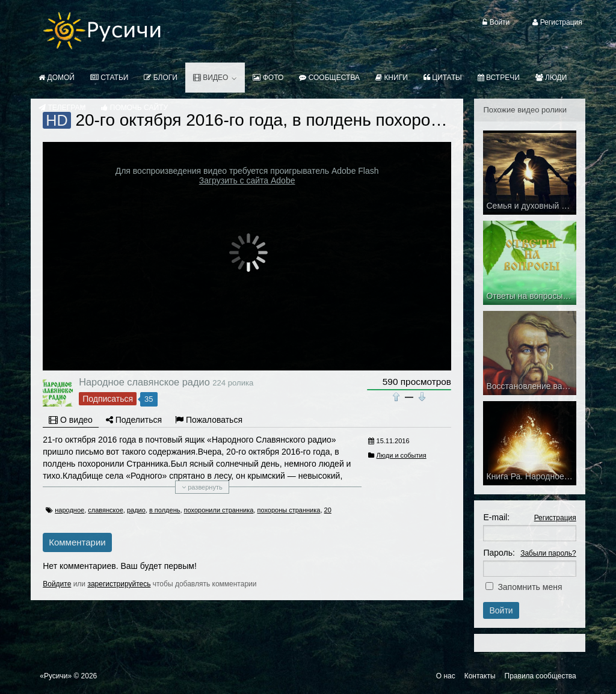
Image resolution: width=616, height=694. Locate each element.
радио (136, 510)
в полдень (165, 510)
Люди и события (402, 455)
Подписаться (108, 399)
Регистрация (555, 518)
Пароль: (499, 553)
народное (69, 510)
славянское (105, 510)
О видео (71, 420)
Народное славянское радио (144, 382)
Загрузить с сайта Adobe (247, 180)
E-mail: (496, 517)
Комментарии (77, 542)
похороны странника (288, 510)
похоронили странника (219, 510)
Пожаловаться (209, 420)
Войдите (57, 584)
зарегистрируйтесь (119, 584)
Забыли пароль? (548, 553)
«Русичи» (56, 676)
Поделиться (134, 420)
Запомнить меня (530, 587)
